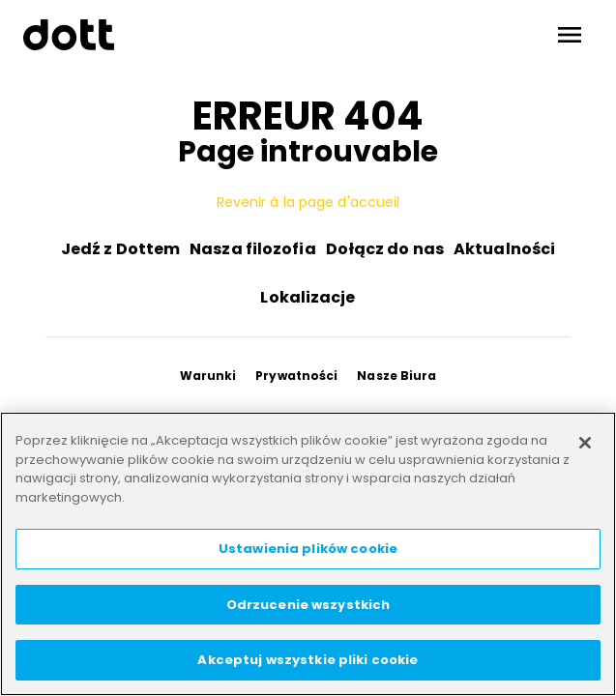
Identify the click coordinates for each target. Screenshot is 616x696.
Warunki (208, 376)
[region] (308, 554)
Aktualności (504, 249)
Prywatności (296, 376)
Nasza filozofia (253, 249)
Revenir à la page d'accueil (308, 202)
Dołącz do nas (385, 249)
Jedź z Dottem (120, 249)
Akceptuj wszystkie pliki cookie (308, 660)
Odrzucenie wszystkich (308, 605)
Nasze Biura (396, 376)
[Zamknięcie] (585, 443)
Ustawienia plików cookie (308, 549)
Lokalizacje (308, 297)
